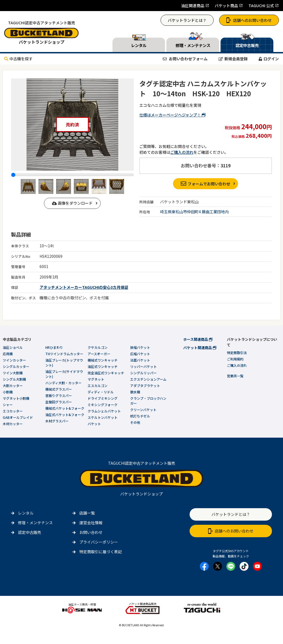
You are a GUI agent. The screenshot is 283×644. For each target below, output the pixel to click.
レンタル (26, 513)
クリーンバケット (143, 410)
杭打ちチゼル (140, 416)
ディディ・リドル (101, 392)
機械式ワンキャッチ (103, 360)
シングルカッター (16, 366)
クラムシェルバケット (104, 411)
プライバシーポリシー (99, 542)
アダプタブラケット (145, 385)
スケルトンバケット (103, 417)
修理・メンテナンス (35, 523)
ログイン (269, 59)
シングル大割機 (14, 379)
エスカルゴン (98, 385)
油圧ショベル (13, 347)
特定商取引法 (237, 353)
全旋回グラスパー (59, 402)
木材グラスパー (57, 421)
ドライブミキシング (103, 398)
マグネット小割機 (16, 398)
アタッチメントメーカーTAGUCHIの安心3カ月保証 (84, 287)
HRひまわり (54, 347)
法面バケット (140, 360)
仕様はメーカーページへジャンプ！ (172, 115)
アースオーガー (99, 354)
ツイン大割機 (13, 373)
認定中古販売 (30, 532)
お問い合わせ (91, 532)
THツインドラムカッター (64, 354)
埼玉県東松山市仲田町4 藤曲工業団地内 (194, 212)
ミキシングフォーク (103, 405)
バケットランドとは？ (187, 20)
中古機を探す (18, 59)
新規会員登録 (233, 59)
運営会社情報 (91, 523)
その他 (135, 422)
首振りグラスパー (59, 395)
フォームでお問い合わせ (205, 184)
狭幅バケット (140, 347)
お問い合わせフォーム (185, 59)
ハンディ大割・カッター (63, 383)
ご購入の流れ (182, 152)
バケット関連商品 (200, 348)
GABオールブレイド (18, 417)
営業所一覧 (235, 376)
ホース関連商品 (198, 339)
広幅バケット (140, 354)
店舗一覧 (87, 513)
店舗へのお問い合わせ (249, 20)
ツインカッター (14, 360)
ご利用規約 (235, 359)
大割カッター (13, 385)
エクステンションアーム (148, 379)
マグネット (96, 379)
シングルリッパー (143, 373)
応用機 (8, 354)
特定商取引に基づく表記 (101, 552)
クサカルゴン (98, 347)
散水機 (135, 392)
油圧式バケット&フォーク (65, 415)
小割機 (8, 392)
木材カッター (13, 424)
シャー (8, 405)
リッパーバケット (143, 366)
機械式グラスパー (59, 389)
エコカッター (13, 411)
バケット (94, 424)
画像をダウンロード (72, 203)
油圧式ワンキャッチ (103, 366)
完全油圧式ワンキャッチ (106, 373)
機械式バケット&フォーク (65, 408)
